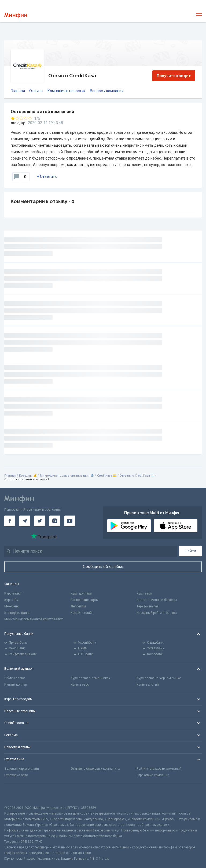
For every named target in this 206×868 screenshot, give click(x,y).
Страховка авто (16, 775)
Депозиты (78, 606)
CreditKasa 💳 (107, 476)
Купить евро (80, 685)
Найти (190, 551)
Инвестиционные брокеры (157, 600)
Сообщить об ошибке (103, 567)
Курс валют (13, 593)
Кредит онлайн (82, 613)
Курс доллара (81, 593)
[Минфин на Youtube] (70, 521)
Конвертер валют (17, 613)
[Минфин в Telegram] (25, 521)
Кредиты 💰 (28, 476)
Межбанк (11, 606)
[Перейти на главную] (16, 15)
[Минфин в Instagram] (55, 521)
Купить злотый (148, 685)
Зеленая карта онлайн (22, 769)
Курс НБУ (11, 600)
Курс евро (144, 593)
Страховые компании (153, 775)
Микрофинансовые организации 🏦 (67, 476)
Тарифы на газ (148, 606)
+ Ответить (47, 177)
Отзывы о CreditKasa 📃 (137, 476)
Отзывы (36, 91)
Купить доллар (16, 685)
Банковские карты (84, 600)
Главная (18, 91)
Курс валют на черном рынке (159, 678)
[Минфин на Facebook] (10, 521)
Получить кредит (174, 76)
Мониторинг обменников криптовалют (34, 619)
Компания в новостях (67, 91)
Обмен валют (15, 678)
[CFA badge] (16, 795)
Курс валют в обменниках (90, 678)
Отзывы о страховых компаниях (95, 769)
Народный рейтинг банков (157, 613)
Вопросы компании (107, 91)
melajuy (18, 123)
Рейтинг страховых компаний (159, 769)
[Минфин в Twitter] (40, 521)
